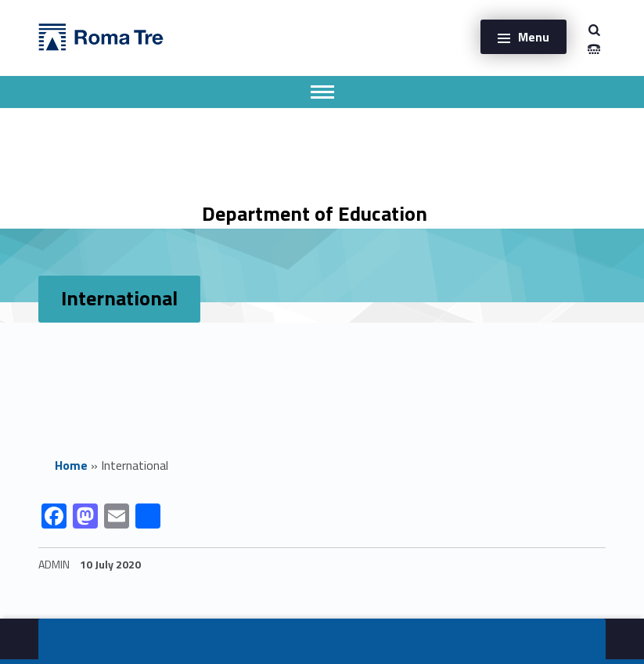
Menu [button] (534, 37)
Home (71, 465)
